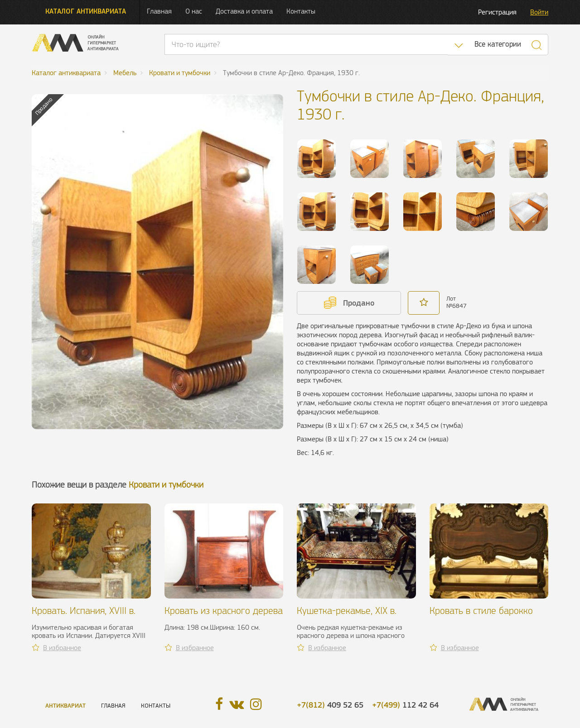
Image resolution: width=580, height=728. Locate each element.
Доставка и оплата (244, 11)
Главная (159, 11)
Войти (539, 12)
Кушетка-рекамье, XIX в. (347, 611)
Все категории (498, 44)
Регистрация (497, 12)
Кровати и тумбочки (166, 485)
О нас (194, 11)
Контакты (301, 11)
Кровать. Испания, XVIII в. (84, 611)
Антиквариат (65, 706)
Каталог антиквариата (86, 11)
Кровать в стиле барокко (481, 611)
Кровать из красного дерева (224, 611)
